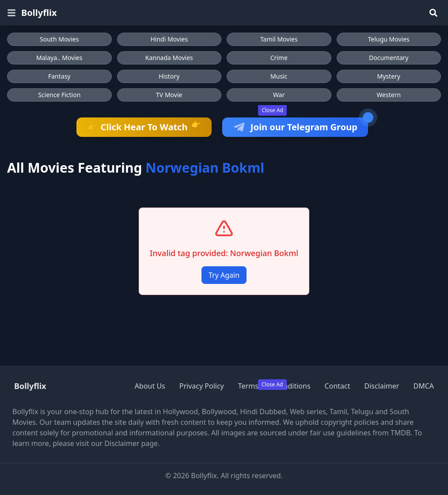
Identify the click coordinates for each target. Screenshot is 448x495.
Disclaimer (382, 386)
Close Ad (272, 110)
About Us (150, 386)
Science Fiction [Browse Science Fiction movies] (59, 95)
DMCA (423, 386)
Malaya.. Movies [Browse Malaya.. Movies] (59, 58)
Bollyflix (39, 13)
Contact (338, 386)
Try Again (224, 275)
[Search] (433, 13)
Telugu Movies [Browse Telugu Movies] (389, 39)
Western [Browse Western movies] (389, 95)
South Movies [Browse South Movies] (59, 39)
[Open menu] (11, 13)
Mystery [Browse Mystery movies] (389, 76)
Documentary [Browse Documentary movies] (389, 58)
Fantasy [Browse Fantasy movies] (59, 76)
